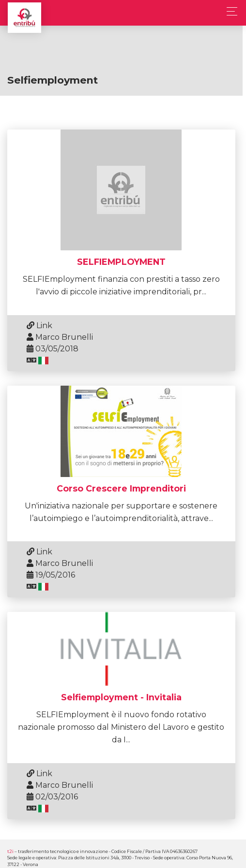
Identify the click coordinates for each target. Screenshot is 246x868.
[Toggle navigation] (229, 11)
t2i (10, 847)
